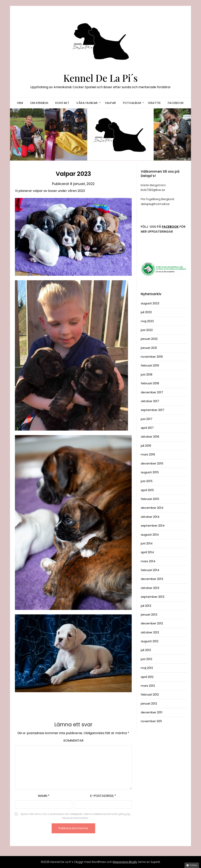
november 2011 (151, 721)
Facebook (176, 103)
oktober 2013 (150, 588)
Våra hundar (87, 103)
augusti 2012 (150, 641)
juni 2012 (146, 659)
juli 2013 (146, 606)
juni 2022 (147, 330)
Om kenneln (39, 103)
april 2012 (147, 677)
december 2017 (152, 392)
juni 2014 (147, 543)
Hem (20, 103)
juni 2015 (147, 481)
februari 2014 (150, 570)
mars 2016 (148, 454)
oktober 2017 (150, 401)
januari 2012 (149, 703)
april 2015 (147, 490)
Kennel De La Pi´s (101, 78)
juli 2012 (146, 650)
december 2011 (152, 712)
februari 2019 (150, 365)
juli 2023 (146, 312)
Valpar (110, 103)
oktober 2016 (150, 437)
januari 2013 (149, 614)
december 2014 (152, 508)
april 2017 (147, 428)
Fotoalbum (132, 103)
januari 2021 (149, 348)
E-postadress (103, 796)
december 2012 (152, 623)
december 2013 (152, 579)
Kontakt (62, 103)
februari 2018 (150, 383)
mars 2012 (148, 686)
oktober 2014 (150, 517)
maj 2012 (147, 668)
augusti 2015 (150, 472)
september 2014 (153, 526)
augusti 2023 (150, 303)
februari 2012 (150, 694)
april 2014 (147, 552)
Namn (44, 796)
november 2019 (152, 357)
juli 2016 (146, 446)
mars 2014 (148, 561)
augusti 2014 (150, 535)
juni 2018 (147, 374)
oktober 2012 (150, 632)
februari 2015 (150, 499)
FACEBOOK (170, 227)
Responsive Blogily (125, 862)
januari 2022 (149, 339)
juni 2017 (147, 419)
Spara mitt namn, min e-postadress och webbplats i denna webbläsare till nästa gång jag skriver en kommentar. (75, 816)
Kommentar (73, 741)
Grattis (154, 103)
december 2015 (152, 463)
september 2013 (153, 597)
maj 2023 (147, 321)
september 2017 (153, 410)
